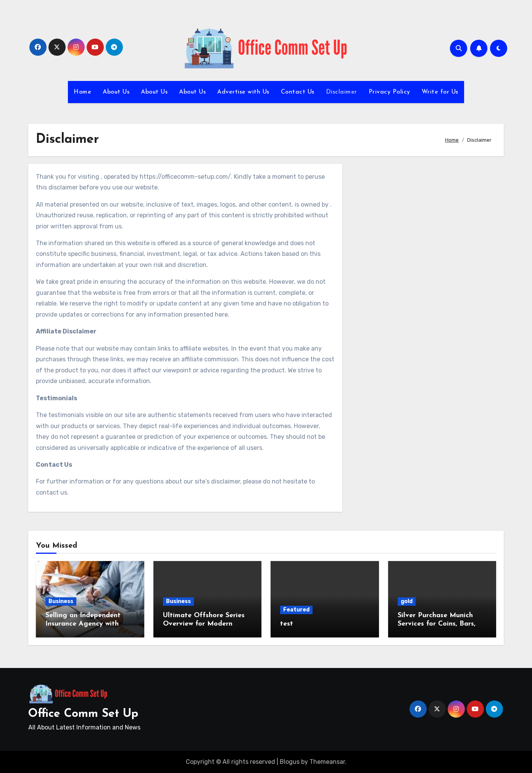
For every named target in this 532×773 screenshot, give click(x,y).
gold (407, 601)
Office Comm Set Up (83, 714)
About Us (116, 92)
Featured (296, 610)
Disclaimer (342, 92)
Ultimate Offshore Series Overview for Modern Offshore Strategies (204, 624)
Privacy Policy (389, 92)
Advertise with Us (243, 92)
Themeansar (327, 762)
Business (61, 601)
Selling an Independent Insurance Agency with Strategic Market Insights (88, 624)
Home (82, 92)
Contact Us (298, 92)
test (287, 624)
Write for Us (440, 92)
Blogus (290, 762)
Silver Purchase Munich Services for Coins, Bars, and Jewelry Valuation (437, 624)
